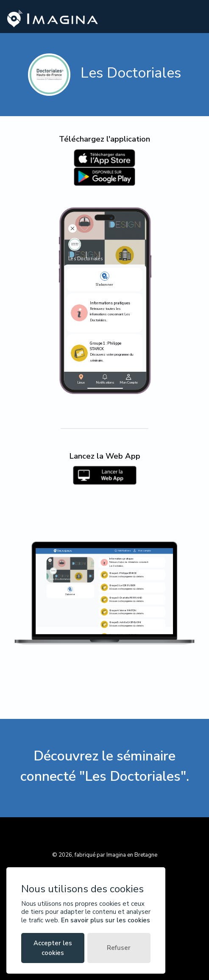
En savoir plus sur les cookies (106, 920)
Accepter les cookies (53, 948)
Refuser (119, 948)
